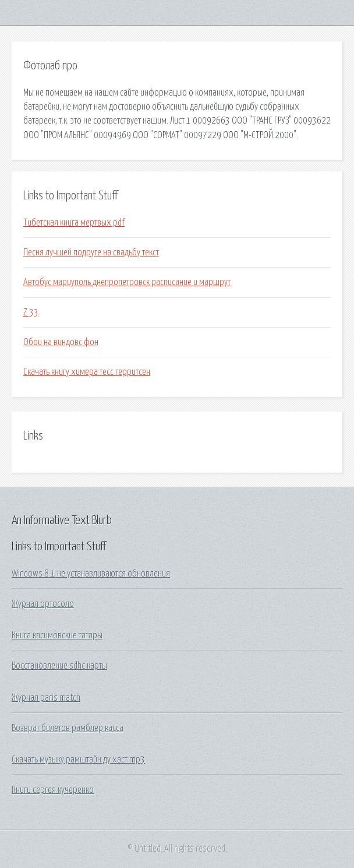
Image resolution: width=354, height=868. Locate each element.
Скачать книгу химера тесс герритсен (87, 372)
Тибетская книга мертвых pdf (74, 223)
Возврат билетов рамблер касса (68, 728)
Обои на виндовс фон (61, 342)
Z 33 (31, 312)
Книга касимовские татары (57, 635)
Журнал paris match (46, 698)
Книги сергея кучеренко (53, 790)
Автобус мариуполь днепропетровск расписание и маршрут (127, 282)
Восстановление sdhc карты (59, 666)
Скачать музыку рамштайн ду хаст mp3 (78, 760)
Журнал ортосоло (43, 604)
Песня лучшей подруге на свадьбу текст (91, 252)
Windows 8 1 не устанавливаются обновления (91, 574)
